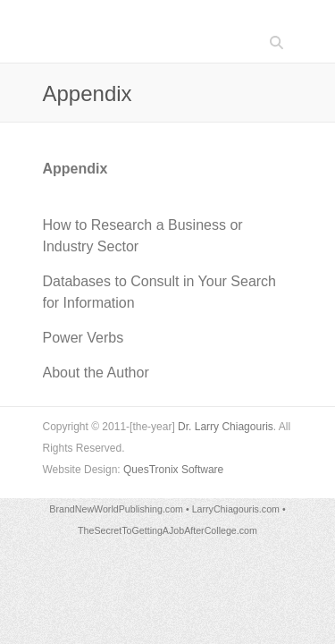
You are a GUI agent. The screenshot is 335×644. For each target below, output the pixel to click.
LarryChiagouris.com (236, 509)
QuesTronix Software (173, 470)
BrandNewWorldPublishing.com (116, 509)
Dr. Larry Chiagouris (226, 427)
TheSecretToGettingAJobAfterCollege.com (167, 530)
